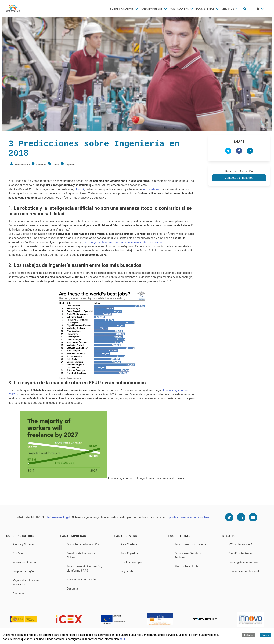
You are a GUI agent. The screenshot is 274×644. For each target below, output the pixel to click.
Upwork (80, 189)
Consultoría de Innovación (83, 544)
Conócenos (20, 553)
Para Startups (129, 544)
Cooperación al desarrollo (245, 571)
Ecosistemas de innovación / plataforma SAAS (84, 569)
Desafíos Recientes (241, 553)
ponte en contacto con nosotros (189, 517)
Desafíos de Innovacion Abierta (81, 555)
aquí (122, 639)
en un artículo (152, 189)
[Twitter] (229, 517)
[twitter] (228, 151)
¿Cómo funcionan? (240, 544)
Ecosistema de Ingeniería (190, 544)
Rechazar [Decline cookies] (248, 635)
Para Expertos (129, 553)
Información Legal (59, 517)
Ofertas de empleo (132, 562)
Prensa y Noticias (23, 544)
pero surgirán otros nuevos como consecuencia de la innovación (123, 242)
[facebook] (239, 151)
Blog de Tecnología (187, 566)
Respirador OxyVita (24, 571)
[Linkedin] (241, 517)
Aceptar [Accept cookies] (266, 635)
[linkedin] (250, 151)
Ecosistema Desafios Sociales (188, 555)
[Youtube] (253, 517)
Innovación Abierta (24, 562)
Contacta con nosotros (239, 178)
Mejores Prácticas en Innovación (26, 582)
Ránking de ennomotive (243, 562)
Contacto (18, 593)
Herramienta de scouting (82, 580)
